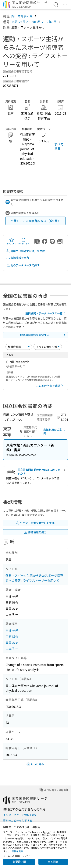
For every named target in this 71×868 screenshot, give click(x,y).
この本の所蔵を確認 (50, 386)
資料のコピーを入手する (18, 821)
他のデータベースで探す (23, 265)
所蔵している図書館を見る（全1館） (35, 221)
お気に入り (12, 241)
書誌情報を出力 (18, 258)
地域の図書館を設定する (44, 335)
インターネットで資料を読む (20, 815)
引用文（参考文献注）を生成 (26, 251)
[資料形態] (48, 347)
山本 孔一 (12, 649)
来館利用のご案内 (55, 431)
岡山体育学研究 (22, 16)
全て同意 (53, 862)
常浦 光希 (12, 631)
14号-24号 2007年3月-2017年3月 (34, 22)
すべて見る (59, 146)
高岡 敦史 (12, 642)
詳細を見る (17, 851)
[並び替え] (19, 347)
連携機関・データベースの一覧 (46, 313)
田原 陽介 (12, 637)
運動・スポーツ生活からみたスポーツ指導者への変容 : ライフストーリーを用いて (34, 578)
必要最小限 (19, 862)
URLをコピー (24, 241)
